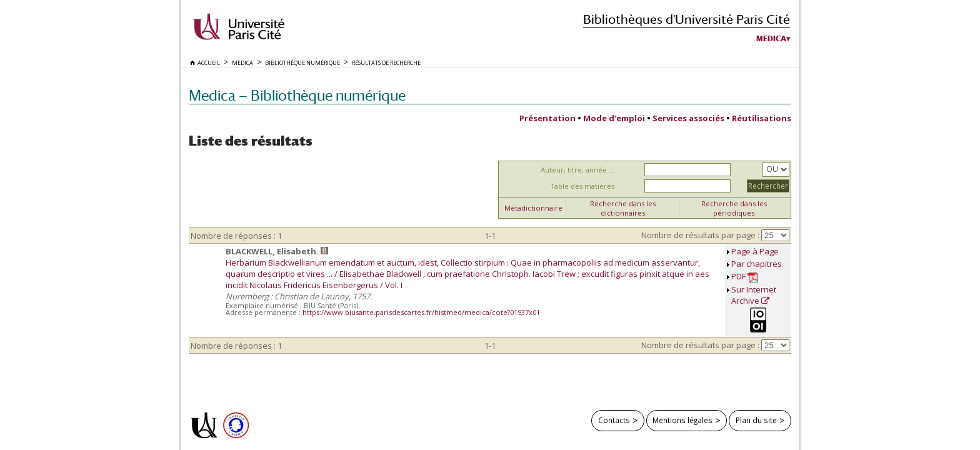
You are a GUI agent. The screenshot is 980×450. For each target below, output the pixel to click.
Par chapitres (757, 264)
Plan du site (756, 420)
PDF (745, 277)
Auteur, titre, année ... (577, 170)
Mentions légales (682, 420)
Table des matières (582, 186)
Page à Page (755, 251)
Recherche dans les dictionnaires (623, 208)
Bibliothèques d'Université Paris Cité (687, 19)
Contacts (614, 420)
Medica (771, 39)
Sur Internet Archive (754, 295)
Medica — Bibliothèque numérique (297, 95)
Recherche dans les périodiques (734, 208)
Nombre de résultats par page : (700, 235)
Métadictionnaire (533, 208)
